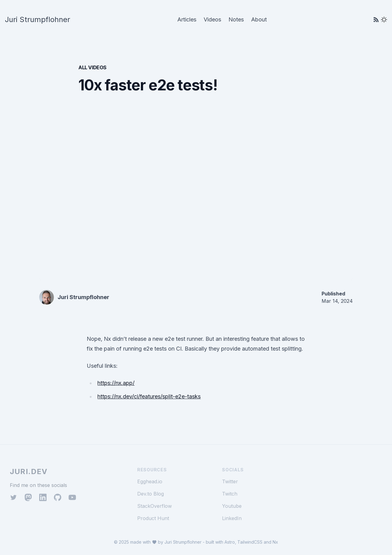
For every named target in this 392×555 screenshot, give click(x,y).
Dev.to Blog (151, 494)
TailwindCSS (250, 542)
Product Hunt (153, 518)
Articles (187, 19)
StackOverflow (155, 506)
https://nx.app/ (116, 383)
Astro (230, 542)
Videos (212, 19)
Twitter (230, 481)
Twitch (230, 494)
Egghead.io (150, 481)
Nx (275, 542)
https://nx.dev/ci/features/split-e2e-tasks (149, 396)
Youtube (232, 506)
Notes (236, 19)
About (259, 19)
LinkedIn (232, 518)
